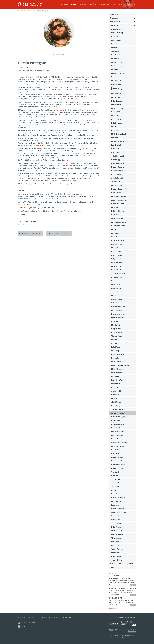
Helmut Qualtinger (118, 417)
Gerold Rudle (116, 439)
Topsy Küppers (117, 292)
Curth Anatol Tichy (118, 516)
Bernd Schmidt (117, 461)
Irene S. (114, 229)
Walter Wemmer (117, 549)
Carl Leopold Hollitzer (119, 222)
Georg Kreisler (117, 288)
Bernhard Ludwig (117, 318)
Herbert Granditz (118, 167)
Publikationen (105, 4)
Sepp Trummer (117, 523)
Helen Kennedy (117, 255)
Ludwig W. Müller (118, 354)
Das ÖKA (93, 4)
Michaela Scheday (118, 446)
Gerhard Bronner (117, 84)
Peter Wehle (116, 542)
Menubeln (115, 340)
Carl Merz (115, 343)
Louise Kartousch (117, 240)
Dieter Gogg (116, 160)
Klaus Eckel (115, 116)
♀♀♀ (115, 4)
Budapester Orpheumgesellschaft (119, 89)
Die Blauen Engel (117, 66)
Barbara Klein (116, 266)
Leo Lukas (115, 321)
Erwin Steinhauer (117, 501)
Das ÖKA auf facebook (26, 626)
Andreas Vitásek (117, 531)
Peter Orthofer (117, 380)
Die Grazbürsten (117, 171)
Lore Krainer (116, 281)
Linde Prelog (116, 406)
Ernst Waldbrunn (117, 534)
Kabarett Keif (116, 251)
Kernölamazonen (117, 262)
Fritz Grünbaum (117, 174)
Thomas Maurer (58, 110)
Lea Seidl (114, 475)
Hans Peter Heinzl (118, 204)
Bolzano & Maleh (117, 73)
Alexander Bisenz (117, 62)
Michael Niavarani (118, 369)
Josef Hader (116, 182)
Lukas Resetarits (117, 428)
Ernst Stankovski (117, 494)
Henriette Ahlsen (117, 29)
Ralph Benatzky (117, 44)
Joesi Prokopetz (117, 409)
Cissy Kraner (116, 285)
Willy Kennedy (116, 259)
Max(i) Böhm (116, 69)
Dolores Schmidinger (119, 457)
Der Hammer (116, 193)
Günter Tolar (116, 520)
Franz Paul (115, 387)
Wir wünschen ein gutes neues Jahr (123, 588)
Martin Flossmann (118, 141)
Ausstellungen (115, 22)
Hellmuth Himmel (118, 211)
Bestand (84, 4)
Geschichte (114, 18)
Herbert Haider (117, 189)
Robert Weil (116, 545)
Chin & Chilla (116, 97)
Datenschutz (31, 618)
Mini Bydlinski (116, 94)
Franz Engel (115, 130)
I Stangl (114, 490)
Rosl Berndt (115, 55)
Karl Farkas (115, 138)
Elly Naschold (116, 362)
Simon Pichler (116, 395)
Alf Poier (114, 398)
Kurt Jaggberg (116, 233)
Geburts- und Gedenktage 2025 (122, 564)
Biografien (32, 11)
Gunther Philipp (117, 391)
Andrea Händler (117, 185)
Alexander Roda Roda (119, 431)
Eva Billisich (116, 58)
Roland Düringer (117, 112)
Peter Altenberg (117, 33)
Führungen (114, 14)
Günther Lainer (117, 299)
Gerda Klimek (116, 270)
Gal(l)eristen (116, 152)
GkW (120, 4)
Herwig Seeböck (117, 468)
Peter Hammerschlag (119, 196)
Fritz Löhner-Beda (118, 314)
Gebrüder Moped (118, 156)
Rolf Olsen (115, 376)
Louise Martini (116, 332)
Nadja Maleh (116, 329)
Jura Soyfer (115, 486)
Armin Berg (115, 47)
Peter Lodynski (117, 310)
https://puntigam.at (27, 208)
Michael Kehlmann (118, 248)
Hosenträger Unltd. (118, 226)
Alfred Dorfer (116, 104)
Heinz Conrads (117, 101)
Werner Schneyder (118, 465)
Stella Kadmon (117, 237)
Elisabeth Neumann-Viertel (121, 365)
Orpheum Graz (114, 576)
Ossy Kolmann (116, 277)
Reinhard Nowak (40, 145)
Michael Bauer (116, 40)
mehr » (133, 585)
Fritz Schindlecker (118, 450)
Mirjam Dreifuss (117, 108)
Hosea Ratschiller (71, 99)
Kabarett (74, 4)
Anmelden (68, 618)
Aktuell (64, 4)
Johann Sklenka (117, 483)
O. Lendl (114, 303)
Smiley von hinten (116, 598)
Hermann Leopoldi (118, 307)
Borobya (114, 77)
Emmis (114, 127)
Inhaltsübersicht (56, 618)
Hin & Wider (116, 215)
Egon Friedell (116, 145)
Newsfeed (43, 618)
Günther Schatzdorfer (119, 442)
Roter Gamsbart (117, 435)
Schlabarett (115, 453)
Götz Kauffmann (117, 244)
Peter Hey (115, 207)
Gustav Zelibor (117, 560)
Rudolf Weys (116, 553)
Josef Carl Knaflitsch (119, 273)
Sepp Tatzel (115, 505)
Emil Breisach (116, 81)
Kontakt (128, 4)
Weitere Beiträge (114, 608)
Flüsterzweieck (117, 149)
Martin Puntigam (42, 11)
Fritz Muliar (115, 358)
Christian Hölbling (118, 218)
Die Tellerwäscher (118, 509)
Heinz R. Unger (117, 527)
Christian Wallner (118, 538)
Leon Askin (115, 36)
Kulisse (114, 295)
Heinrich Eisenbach (118, 123)
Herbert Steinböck (118, 498)
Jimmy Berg (115, 51)
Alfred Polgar (116, 402)
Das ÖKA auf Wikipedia (26, 623)
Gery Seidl (115, 472)
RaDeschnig (115, 420)
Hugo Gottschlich (117, 163)
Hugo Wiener (116, 556)
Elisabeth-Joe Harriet (119, 200)
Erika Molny (116, 347)
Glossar (113, 567)
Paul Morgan (116, 351)
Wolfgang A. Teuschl (118, 512)
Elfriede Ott (115, 384)
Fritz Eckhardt (116, 119)
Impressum (21, 618)
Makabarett (115, 325)
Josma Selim (116, 479)
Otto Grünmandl (117, 178)
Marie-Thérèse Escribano (120, 134)
